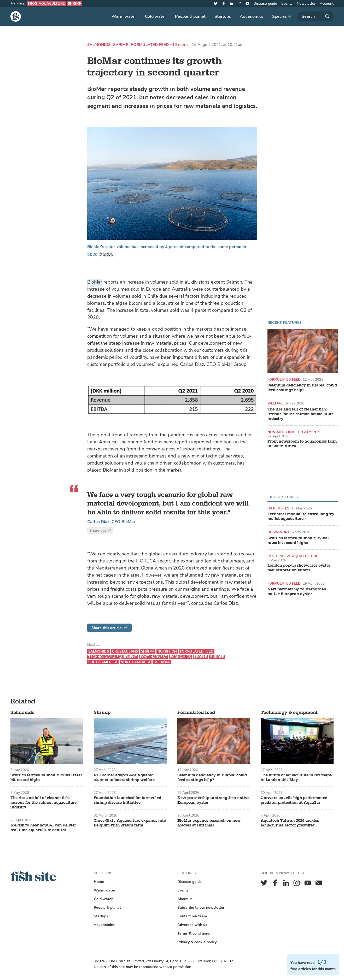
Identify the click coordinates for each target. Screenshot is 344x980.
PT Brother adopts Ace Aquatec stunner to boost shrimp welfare (124, 778)
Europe (217, 657)
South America (103, 662)
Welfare (276, 403)
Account (327, 4)
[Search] (316, 16)
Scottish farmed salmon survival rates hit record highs (298, 541)
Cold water (156, 16)
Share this (100, 530)
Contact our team (192, 916)
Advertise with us (192, 925)
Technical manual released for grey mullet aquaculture (301, 517)
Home (99, 882)
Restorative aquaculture (293, 556)
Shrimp (75, 4)
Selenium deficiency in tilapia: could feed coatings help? (302, 388)
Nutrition (167, 651)
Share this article (109, 628)
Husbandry (279, 532)
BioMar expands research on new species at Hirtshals (209, 823)
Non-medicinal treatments (294, 432)
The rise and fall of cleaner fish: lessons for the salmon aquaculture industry (301, 414)
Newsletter (306, 4)
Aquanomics (252, 16)
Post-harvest (153, 657)
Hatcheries (278, 508)
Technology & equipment (113, 657)
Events (287, 4)
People (201, 657)
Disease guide (265, 4)
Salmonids (99, 45)
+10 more (179, 45)
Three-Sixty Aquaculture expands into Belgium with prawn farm (130, 823)
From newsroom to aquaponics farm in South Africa (302, 444)
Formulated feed (150, 45)
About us (185, 899)
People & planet (190, 16)
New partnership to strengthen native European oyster (297, 592)
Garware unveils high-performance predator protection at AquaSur (294, 800)
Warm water (124, 16)
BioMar (95, 282)
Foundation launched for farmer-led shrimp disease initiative (127, 800)
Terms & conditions (194, 933)
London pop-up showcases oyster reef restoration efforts (299, 568)
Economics (180, 657)
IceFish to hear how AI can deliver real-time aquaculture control (43, 828)
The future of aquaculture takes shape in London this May (296, 778)
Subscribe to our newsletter (201, 908)
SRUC (108, 254)
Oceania (162, 662)
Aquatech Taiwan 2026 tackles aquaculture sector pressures (290, 823)
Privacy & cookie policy (197, 942)
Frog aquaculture (46, 4)
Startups (223, 16)
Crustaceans (125, 651)
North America (136, 662)
